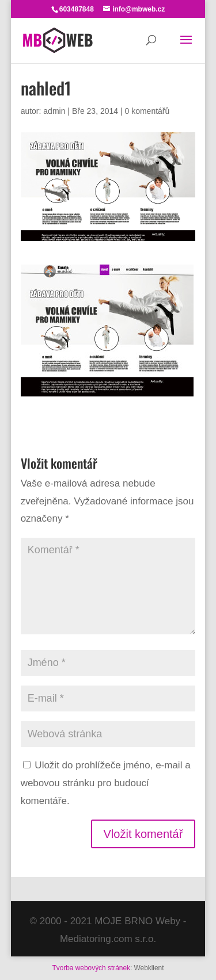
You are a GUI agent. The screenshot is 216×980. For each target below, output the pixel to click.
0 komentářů (147, 111)
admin (54, 111)
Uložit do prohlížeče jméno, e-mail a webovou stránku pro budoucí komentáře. (106, 783)
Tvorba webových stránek (91, 968)
